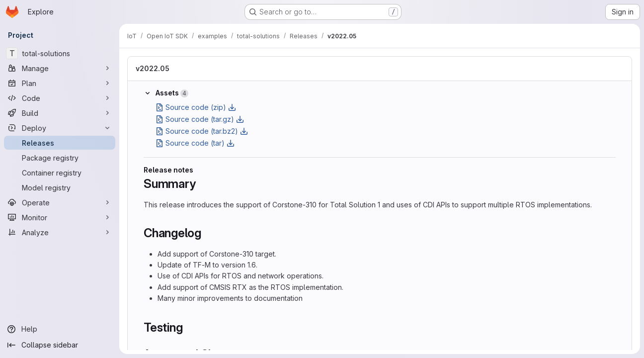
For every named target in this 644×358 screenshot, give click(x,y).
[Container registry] (60, 173)
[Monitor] (60, 217)
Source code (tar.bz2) (202, 131)
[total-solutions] (60, 53)
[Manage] (60, 68)
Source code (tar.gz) (200, 119)
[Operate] (60, 202)
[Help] (60, 329)
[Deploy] (60, 128)
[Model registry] (60, 187)
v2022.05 (153, 68)
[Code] (60, 98)
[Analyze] (60, 232)
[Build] (60, 113)
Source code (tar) (195, 143)
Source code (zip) (196, 107)
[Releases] (60, 143)
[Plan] (60, 83)
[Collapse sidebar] (60, 345)
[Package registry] (60, 158)
